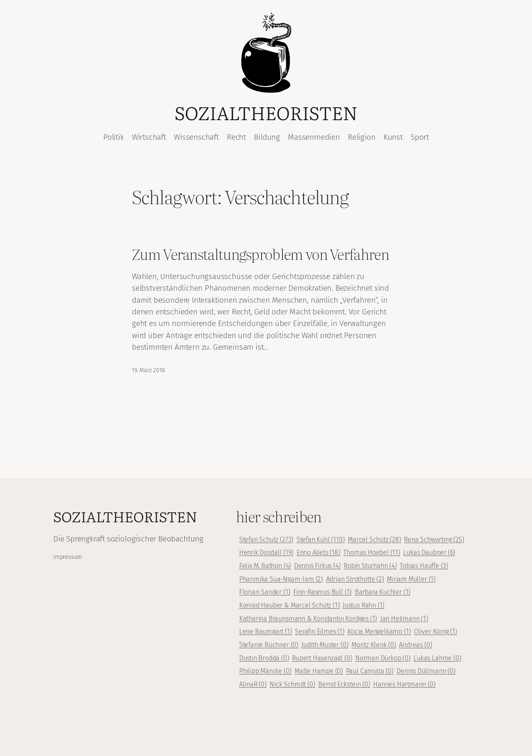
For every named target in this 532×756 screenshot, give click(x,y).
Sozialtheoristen (266, 112)
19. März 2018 (148, 370)
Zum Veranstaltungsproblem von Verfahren (260, 254)
